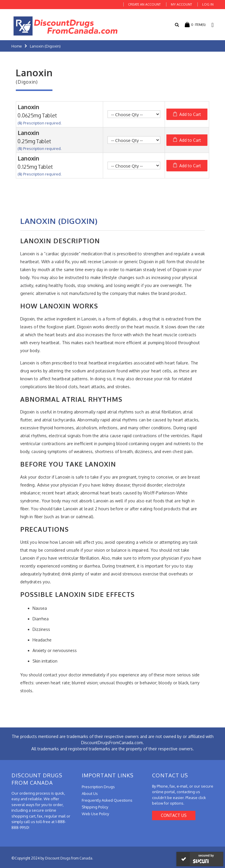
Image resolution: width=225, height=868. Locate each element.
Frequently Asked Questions (107, 800)
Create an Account (144, 4)
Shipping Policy (95, 807)
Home (17, 46)
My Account (181, 4)
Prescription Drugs (98, 787)
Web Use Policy (95, 814)
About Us (90, 793)
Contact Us (174, 815)
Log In (208, 4)
